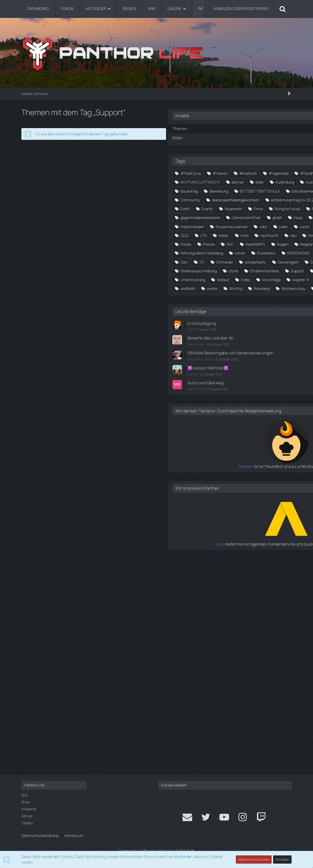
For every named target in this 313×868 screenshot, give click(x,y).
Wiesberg (212, 492)
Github (27, 816)
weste (236, 483)
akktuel (210, 199)
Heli (249, 305)
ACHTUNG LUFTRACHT (251, 190)
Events (276, 270)
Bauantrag (242, 217)
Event (253, 270)
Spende (210, 430)
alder (232, 199)
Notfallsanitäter (217, 359)
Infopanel (29, 809)
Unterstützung (216, 456)
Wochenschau (244, 492)
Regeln (210, 376)
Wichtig (259, 483)
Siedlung (260, 421)
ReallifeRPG (257, 368)
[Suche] (282, 9)
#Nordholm (245, 181)
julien (272, 323)
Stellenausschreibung (247, 430)
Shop (26, 802)
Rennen (270, 376)
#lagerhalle (214, 181)
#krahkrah (272, 173)
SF (239, 421)
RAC (231, 368)
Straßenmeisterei (240, 439)
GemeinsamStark (270, 297)
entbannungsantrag (221, 270)
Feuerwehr (213, 279)
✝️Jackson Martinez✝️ (231, 574)
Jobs (252, 323)
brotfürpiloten (265, 235)
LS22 (208, 341)
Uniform (270, 447)
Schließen (282, 861)
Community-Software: (156, 851)
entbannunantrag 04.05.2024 (229, 261)
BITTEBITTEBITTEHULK (224, 226)
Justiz (209, 332)
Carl (214, 532)
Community (232, 244)
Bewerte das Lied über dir (232, 540)
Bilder (201, 137)
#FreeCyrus (214, 173)
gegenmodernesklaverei (224, 297)
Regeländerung (240, 376)
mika (268, 341)
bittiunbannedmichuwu (223, 235)
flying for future (267, 279)
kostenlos (275, 332)
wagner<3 (243, 465)
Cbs (208, 244)
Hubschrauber (263, 315)
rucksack (259, 403)
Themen (203, 128)
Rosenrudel (214, 403)
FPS (207, 288)
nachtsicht (213, 350)
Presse (210, 368)
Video (269, 456)
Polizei (279, 359)
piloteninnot (252, 359)
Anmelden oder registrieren (241, 9)
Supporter (212, 447)
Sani (281, 403)
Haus (230, 305)
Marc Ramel (220, 594)
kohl (252, 332)
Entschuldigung (224, 526)
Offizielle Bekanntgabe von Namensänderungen (233, 557)
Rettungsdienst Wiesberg (263, 385)
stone (209, 439)
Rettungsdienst (217, 385)
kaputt (231, 332)
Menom (216, 580)
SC (207, 412)
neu (237, 350)
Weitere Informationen (254, 861)
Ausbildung (257, 199)
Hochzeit (232, 315)
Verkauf (247, 456)
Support (273, 439)
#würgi (273, 181)
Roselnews (236, 394)
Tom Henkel (242, 447)
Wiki (24, 795)
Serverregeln (215, 421)
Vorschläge (213, 465)
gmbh (209, 305)
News (257, 350)
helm (208, 315)
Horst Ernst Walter (224, 566)
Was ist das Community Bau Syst (232, 474)
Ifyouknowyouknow (220, 323)
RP (237, 403)
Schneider (229, 412)
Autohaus (249, 208)
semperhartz (260, 412)
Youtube (274, 492)
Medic (247, 341)
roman (209, 394)
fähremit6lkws (234, 288)
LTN (227, 341)
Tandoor (204, 677)
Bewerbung (272, 217)
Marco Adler (220, 546)
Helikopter (273, 305)
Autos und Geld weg (228, 589)
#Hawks (244, 173)
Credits (27, 823)
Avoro (207, 754)
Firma (238, 279)
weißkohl (212, 483)
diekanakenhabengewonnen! (228, 252)
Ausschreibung (217, 208)
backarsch (213, 217)
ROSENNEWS (268, 394)
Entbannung (275, 261)
